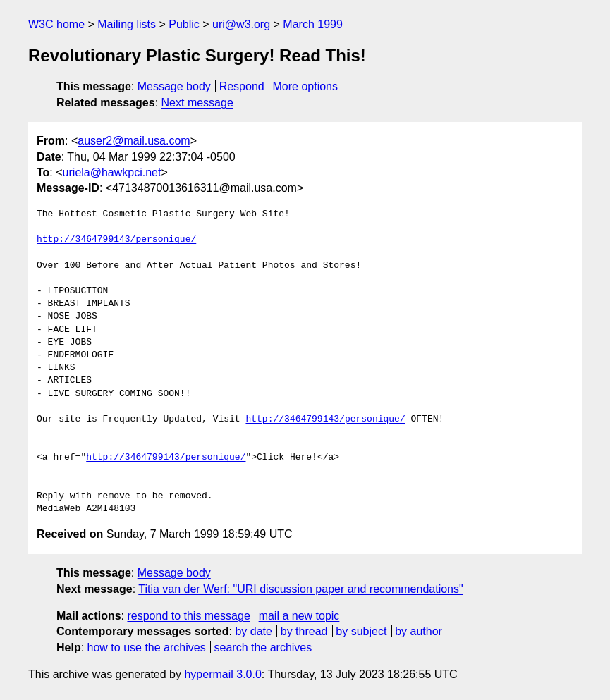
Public (184, 24)
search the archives (263, 647)
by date (253, 631)
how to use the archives (147, 647)
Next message (197, 103)
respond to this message (188, 616)
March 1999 (313, 24)
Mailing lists (127, 24)
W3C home (56, 24)
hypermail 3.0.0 (222, 674)
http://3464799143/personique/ (116, 240)
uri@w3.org (241, 24)
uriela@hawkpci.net (112, 172)
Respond (242, 86)
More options (306, 86)
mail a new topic (299, 616)
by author (419, 631)
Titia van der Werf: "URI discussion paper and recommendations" (300, 589)
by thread (304, 631)
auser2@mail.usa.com (134, 141)
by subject (361, 631)
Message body (174, 86)
